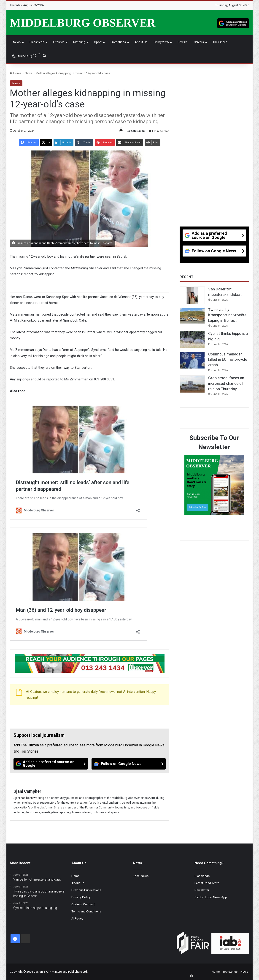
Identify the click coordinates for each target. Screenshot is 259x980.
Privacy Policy (81, 897)
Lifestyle (59, 42)
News (17, 42)
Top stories (230, 972)
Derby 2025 (161, 42)
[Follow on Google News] (129, 764)
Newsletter (202, 890)
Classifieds (37, 42)
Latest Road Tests (207, 883)
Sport (98, 42)
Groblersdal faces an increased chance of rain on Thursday (226, 383)
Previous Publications (86, 890)
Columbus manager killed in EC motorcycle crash (228, 360)
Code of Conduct (83, 904)
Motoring (79, 42)
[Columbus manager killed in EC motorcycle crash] (192, 360)
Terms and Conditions (86, 911)
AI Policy (77, 918)
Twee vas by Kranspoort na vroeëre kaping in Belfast (227, 315)
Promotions (118, 42)
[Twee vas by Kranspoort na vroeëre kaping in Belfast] (192, 316)
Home (16, 73)
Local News (141, 876)
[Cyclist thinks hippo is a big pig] (192, 340)
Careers (199, 42)
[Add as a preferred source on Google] (233, 23)
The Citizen (220, 42)
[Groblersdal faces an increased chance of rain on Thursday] (192, 384)
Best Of (182, 42)
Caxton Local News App (211, 897)
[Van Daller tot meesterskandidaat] (192, 295)
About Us (141, 42)
